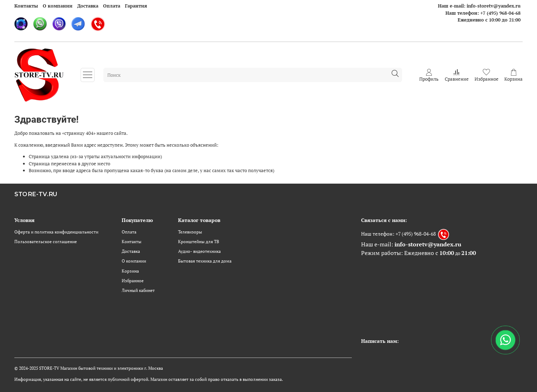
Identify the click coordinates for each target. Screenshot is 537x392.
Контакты (26, 6)
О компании (58, 6)
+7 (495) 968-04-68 (500, 13)
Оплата (112, 6)
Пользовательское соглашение (46, 242)
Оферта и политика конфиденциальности (56, 232)
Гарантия (136, 6)
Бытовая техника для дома (205, 261)
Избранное (133, 281)
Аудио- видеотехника (199, 251)
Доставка (88, 6)
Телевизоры (190, 232)
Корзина (130, 271)
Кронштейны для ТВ (199, 242)
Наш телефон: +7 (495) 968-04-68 (398, 233)
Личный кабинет (138, 290)
